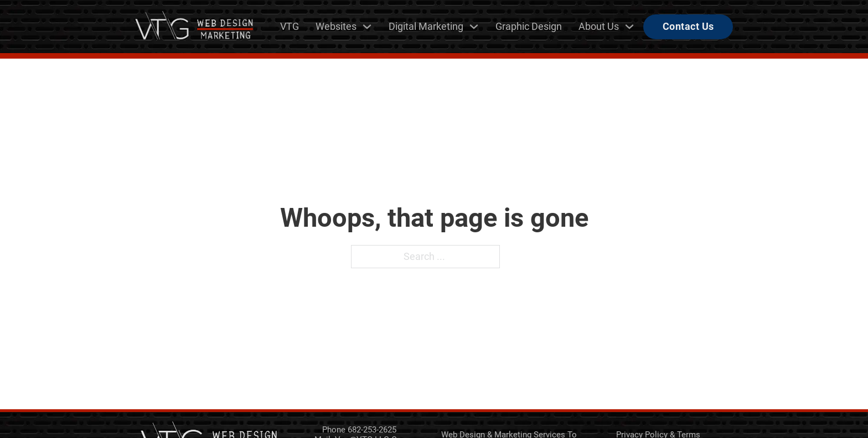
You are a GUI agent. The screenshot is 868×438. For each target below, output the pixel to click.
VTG (290, 26)
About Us (599, 26)
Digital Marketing (426, 26)
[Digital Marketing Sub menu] (474, 27)
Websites (336, 26)
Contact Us (688, 26)
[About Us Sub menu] (629, 27)
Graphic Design (529, 26)
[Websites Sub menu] (367, 27)
